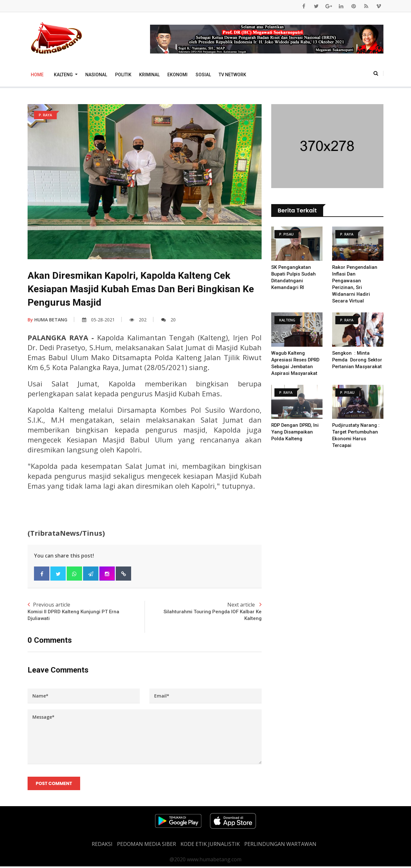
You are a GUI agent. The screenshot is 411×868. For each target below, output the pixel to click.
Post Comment (54, 784)
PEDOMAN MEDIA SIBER (147, 846)
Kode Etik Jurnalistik (210, 846)
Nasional (96, 75)
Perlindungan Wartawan (280, 846)
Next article (203, 612)
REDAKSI (102, 846)
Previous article (86, 612)
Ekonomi (177, 75)
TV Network (232, 75)
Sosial (203, 75)
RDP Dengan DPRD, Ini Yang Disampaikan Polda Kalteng (296, 432)
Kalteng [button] (64, 75)
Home (37, 75)
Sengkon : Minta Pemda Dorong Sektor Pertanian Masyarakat (358, 360)
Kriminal (149, 75)
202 (138, 320)
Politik (123, 75)
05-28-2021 (98, 320)
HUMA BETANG (47, 320)
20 (168, 320)
